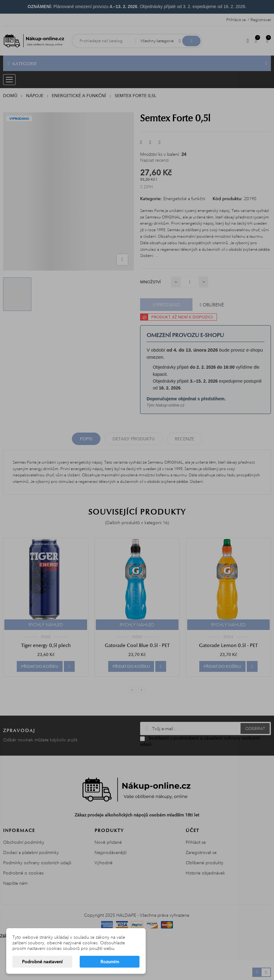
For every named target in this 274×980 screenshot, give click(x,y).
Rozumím (110, 962)
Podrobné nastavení (42, 962)
